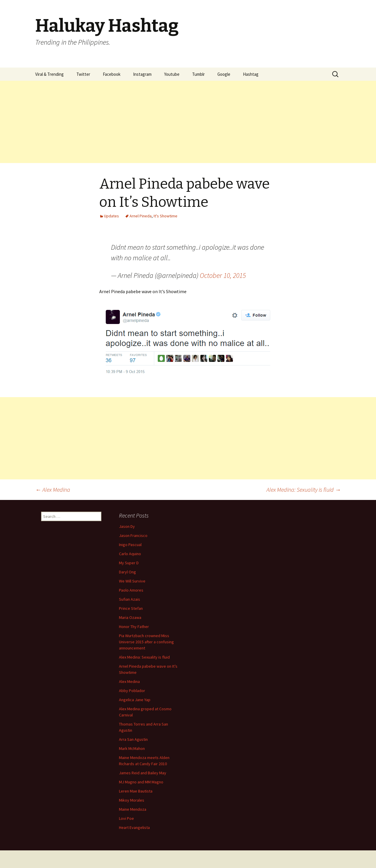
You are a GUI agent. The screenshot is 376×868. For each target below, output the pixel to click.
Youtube (172, 74)
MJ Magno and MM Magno (141, 782)
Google (224, 74)
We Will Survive (132, 581)
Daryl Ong (127, 572)
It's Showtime (166, 216)
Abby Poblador (132, 691)
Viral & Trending (49, 74)
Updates (111, 216)
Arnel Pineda (141, 216)
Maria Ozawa (130, 617)
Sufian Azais (130, 599)
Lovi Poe (126, 818)
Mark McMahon (132, 748)
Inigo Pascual (130, 545)
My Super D (129, 563)
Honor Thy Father (134, 627)
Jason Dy (127, 526)
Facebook (112, 74)
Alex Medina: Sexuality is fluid (304, 490)
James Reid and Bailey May (143, 773)
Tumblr (198, 74)
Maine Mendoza (133, 809)
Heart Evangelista (134, 827)
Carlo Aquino (130, 554)
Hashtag (251, 74)
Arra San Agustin (133, 739)
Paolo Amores (131, 590)
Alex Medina (53, 490)
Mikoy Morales (132, 800)
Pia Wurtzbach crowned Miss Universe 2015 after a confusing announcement (146, 642)
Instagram (142, 74)
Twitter (83, 74)
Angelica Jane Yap (135, 700)
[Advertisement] (176, 122)
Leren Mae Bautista (136, 791)
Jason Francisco (133, 535)
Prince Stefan (131, 608)
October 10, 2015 (223, 275)
